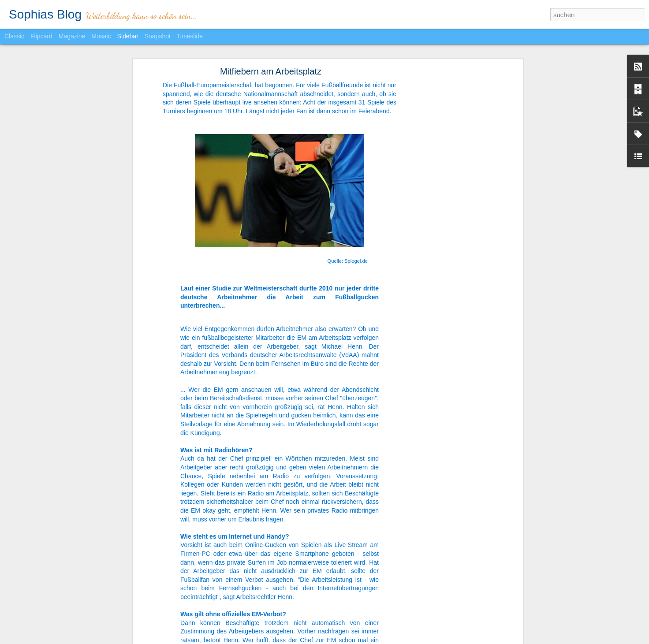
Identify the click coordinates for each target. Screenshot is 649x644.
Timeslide (190, 36)
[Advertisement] (445, 180)
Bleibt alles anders (43, 629)
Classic (14, 36)
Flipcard (41, 36)
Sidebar (128, 36)
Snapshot (158, 36)
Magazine (72, 36)
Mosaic (101, 36)
